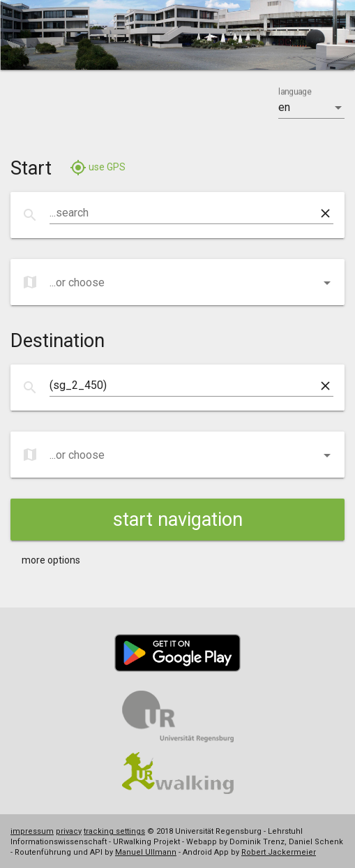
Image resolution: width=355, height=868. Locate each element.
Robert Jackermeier (279, 852)
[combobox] (183, 213)
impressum (32, 831)
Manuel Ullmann (146, 852)
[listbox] (311, 108)
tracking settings (114, 831)
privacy (69, 831)
